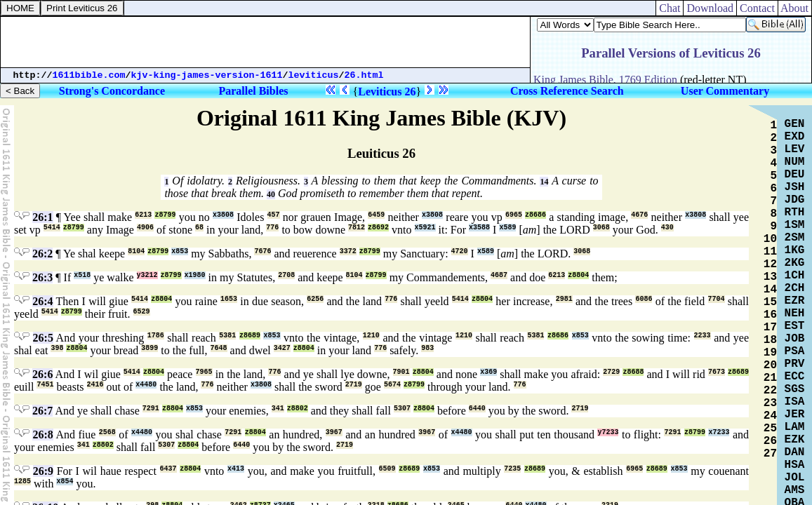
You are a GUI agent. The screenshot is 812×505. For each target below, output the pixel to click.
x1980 (195, 275)
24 (770, 416)
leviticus (314, 75)
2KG (795, 263)
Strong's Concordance (112, 91)
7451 (45, 385)
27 (770, 454)
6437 (168, 469)
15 (770, 302)
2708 (286, 275)
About (795, 8)
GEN (795, 124)
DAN (795, 452)
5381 (227, 336)
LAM (795, 427)
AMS (795, 490)
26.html (364, 75)
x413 (236, 469)
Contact (757, 8)
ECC (795, 377)
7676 (262, 251)
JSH (795, 187)
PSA (795, 351)
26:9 (43, 471)
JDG (795, 200)
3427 (282, 348)
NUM (795, 162)
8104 (136, 251)
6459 (376, 215)
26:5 (43, 338)
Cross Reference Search (567, 91)
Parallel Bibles (253, 91)
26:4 (42, 301)
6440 (477, 409)
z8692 (378, 228)
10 (770, 239)
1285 (22, 482)
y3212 (147, 275)
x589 (507, 228)
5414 (52, 228)
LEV (795, 149)
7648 (219, 348)
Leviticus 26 (387, 92)
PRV (795, 364)
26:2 (42, 254)
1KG (795, 250)
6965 (514, 215)
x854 (65, 482)
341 (278, 409)
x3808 (223, 215)
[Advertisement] (265, 42)
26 (770, 441)
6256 (315, 299)
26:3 (42, 277)
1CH (795, 276)
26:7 (42, 411)
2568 (107, 432)
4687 (499, 275)
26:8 (42, 435)
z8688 (633, 372)
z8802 (298, 409)
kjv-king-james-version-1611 (207, 75)
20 (770, 365)
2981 (564, 299)
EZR (795, 301)
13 (770, 277)
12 (770, 264)
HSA (795, 465)
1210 (371, 336)
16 (770, 315)
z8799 (165, 215)
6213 (143, 215)
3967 (334, 432)
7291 (151, 409)
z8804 (578, 275)
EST (795, 326)
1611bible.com (89, 75)
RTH (795, 213)
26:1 (42, 217)
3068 (601, 228)
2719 (354, 385)
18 (770, 340)
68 (199, 228)
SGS (795, 389)
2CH (795, 288)
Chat (670, 8)
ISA (795, 402)
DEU (795, 175)
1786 (156, 336)
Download (710, 8)
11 (770, 252)
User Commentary (725, 91)
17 (770, 328)
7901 (401, 372)
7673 (717, 372)
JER (795, 415)
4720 (460, 251)
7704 (717, 299)
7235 (512, 469)
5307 (402, 409)
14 (544, 182)
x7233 (719, 432)
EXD (795, 137)
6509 (387, 469)
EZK (795, 440)
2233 (703, 336)
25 (770, 429)
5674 (392, 385)
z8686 (535, 215)
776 (272, 228)
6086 (644, 299)
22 (770, 391)
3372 (348, 251)
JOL (795, 478)
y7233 (608, 432)
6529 (142, 312)
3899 (149, 348)
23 (770, 403)
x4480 (146, 385)
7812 (357, 228)
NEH (795, 314)
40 (271, 194)
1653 (229, 299)
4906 (145, 228)
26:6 (42, 374)
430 (667, 228)
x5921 (425, 228)
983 (427, 348)
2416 (95, 385)
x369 (488, 372)
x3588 (479, 228)
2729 (611, 372)
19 (770, 353)
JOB (795, 339)
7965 (204, 372)
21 (770, 378)
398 (57, 348)
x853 (180, 251)
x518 (82, 275)
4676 (639, 215)
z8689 (250, 336)
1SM (795, 225)
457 (274, 215)
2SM (795, 238)
